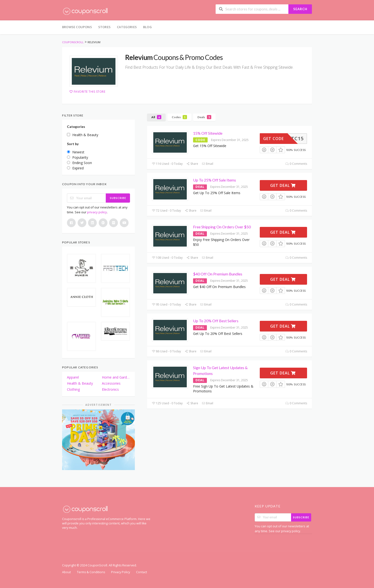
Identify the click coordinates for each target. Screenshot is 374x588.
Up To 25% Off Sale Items (215, 180)
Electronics (110, 389)
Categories (127, 27)
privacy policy (97, 212)
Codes (179, 117)
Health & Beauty (80, 383)
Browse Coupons (77, 27)
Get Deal (283, 185)
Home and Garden (116, 377)
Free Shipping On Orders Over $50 (222, 227)
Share (192, 164)
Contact (142, 572)
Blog (147, 27)
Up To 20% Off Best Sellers (216, 321)
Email (207, 164)
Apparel (73, 377)
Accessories (111, 383)
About (66, 572)
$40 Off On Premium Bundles (218, 274)
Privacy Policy (121, 572)
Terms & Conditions (91, 572)
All (156, 117)
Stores (104, 27)
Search (300, 9)
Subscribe (118, 198)
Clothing (73, 389)
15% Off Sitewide (208, 133)
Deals (204, 117)
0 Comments (296, 164)
